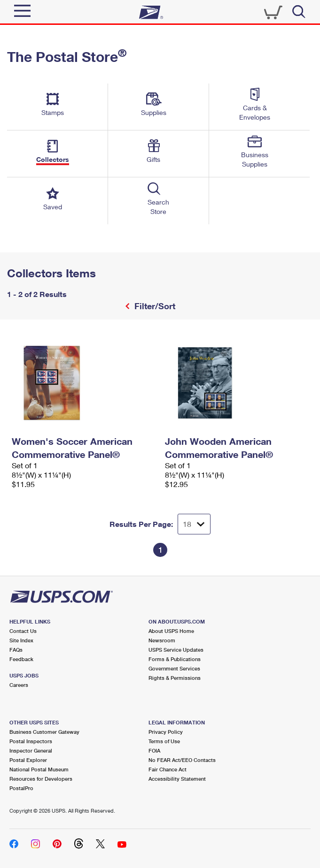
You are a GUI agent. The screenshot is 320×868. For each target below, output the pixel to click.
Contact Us (23, 631)
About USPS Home (171, 631)
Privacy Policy (166, 732)
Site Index (21, 640)
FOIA (154, 750)
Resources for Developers (41, 779)
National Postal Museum (39, 769)
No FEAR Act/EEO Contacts (182, 760)
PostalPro (21, 788)
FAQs (16, 650)
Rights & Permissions (175, 678)
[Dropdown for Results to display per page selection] (194, 524)
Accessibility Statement (177, 779)
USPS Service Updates (176, 650)
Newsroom (162, 640)
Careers (19, 685)
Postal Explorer (28, 760)
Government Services (174, 668)
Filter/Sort (154, 306)
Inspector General (31, 750)
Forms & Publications (175, 659)
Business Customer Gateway (44, 732)
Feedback (21, 659)
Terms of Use (164, 741)
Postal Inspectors (31, 741)
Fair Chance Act (168, 769)
